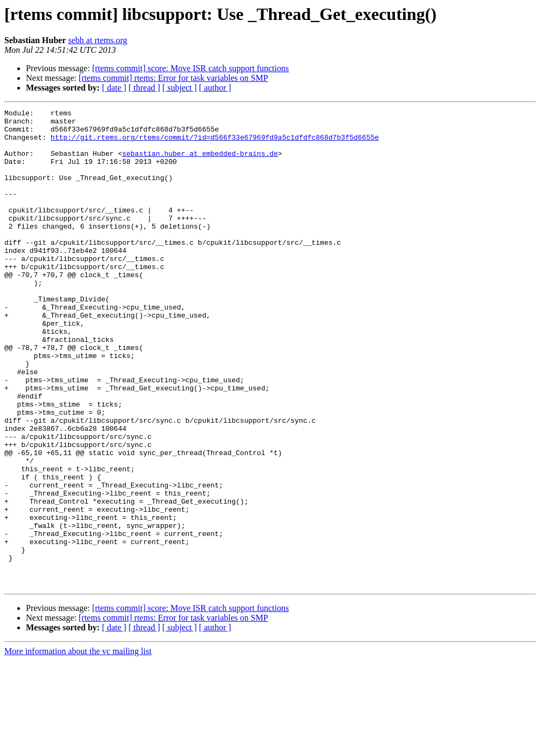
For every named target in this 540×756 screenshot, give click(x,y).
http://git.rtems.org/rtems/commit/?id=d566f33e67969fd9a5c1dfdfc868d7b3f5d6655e (215, 143)
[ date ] (114, 88)
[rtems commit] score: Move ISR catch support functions (191, 68)
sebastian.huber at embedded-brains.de (200, 163)
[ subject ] (180, 88)
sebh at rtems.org (97, 40)
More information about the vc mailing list (78, 747)
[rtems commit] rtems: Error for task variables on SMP (173, 78)
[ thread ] (144, 88)
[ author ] (215, 88)
